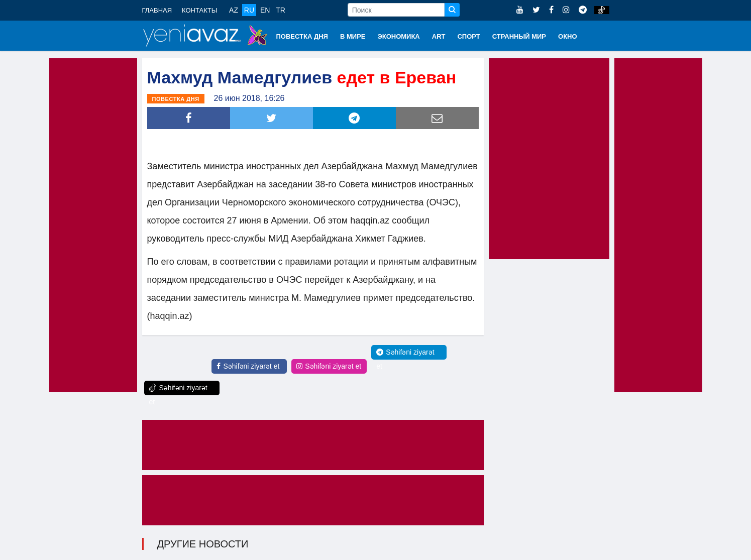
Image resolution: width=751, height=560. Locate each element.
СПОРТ (468, 36)
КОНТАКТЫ (199, 10)
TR (281, 10)
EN (265, 10)
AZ (234, 10)
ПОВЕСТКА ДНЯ (302, 36)
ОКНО (568, 36)
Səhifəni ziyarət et (248, 366)
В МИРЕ (353, 36)
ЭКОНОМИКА (398, 36)
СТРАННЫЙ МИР (519, 36)
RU (249, 10)
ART (439, 36)
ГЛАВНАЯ (157, 10)
